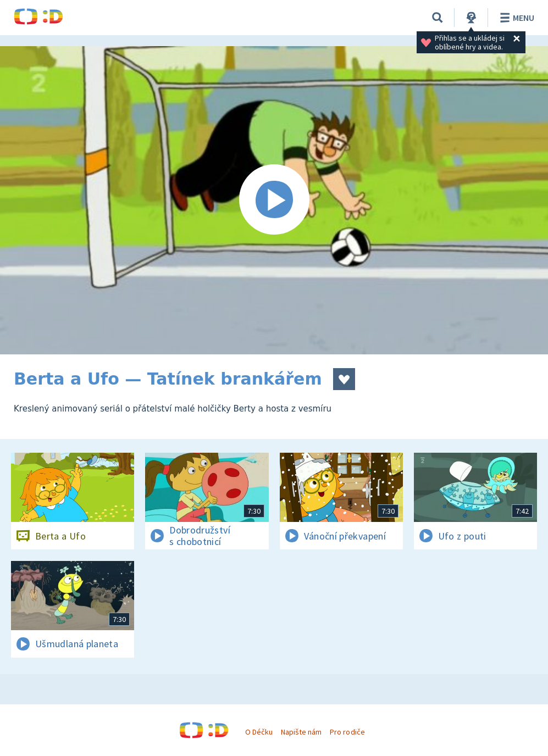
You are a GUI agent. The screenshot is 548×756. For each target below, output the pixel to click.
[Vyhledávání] (438, 18)
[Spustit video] (274, 200)
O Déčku (259, 732)
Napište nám (301, 732)
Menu (515, 18)
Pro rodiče (347, 732)
